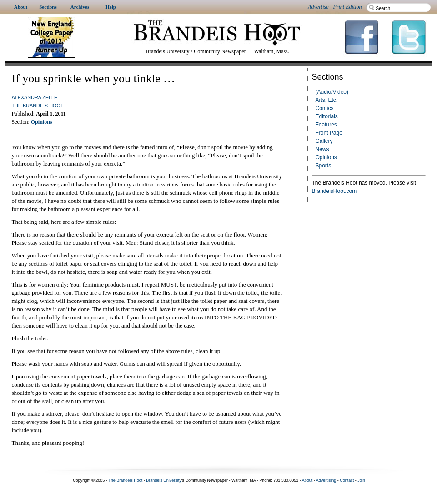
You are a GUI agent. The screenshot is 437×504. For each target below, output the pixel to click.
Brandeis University (164, 480)
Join (361, 480)
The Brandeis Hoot (38, 106)
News (322, 149)
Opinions (326, 157)
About (307, 480)
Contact (347, 480)
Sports (324, 166)
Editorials (327, 116)
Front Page (329, 133)
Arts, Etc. (327, 100)
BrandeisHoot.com (334, 191)
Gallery (324, 141)
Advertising (326, 480)
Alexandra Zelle (35, 97)
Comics (325, 108)
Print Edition (348, 7)
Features (326, 125)
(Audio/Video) (332, 92)
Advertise (318, 7)
